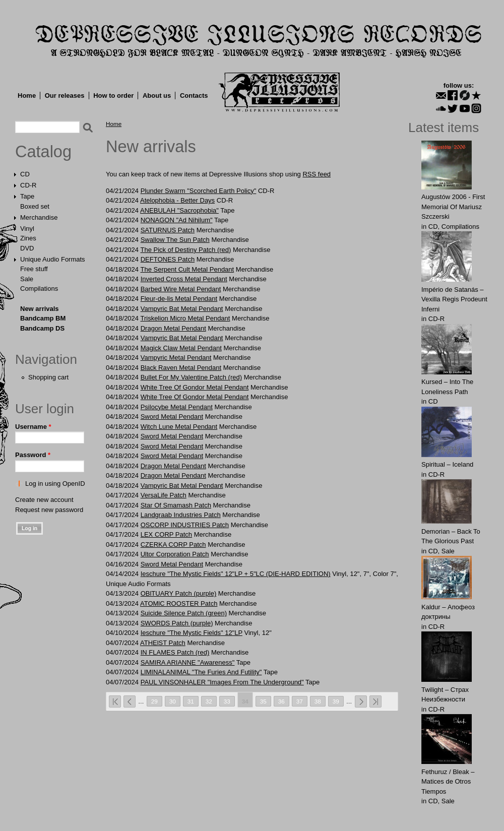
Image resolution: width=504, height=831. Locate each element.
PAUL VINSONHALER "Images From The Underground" (222, 682)
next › (361, 701)
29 (154, 701)
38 (318, 701)
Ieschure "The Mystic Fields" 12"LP (192, 633)
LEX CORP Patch (166, 534)
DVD (27, 248)
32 (209, 701)
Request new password (49, 510)
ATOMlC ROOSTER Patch (179, 603)
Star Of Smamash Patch (176, 505)
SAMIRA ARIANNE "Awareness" (188, 662)
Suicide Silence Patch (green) (184, 613)
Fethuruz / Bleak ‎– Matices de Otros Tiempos (448, 782)
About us (157, 95)
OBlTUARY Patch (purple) (179, 593)
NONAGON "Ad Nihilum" (177, 220)
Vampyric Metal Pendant (176, 358)
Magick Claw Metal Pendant (181, 348)
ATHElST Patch (163, 643)
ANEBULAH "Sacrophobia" (179, 210)
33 (227, 701)
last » (375, 701)
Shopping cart (48, 377)
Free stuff (34, 269)
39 (336, 701)
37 (300, 701)
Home (27, 95)
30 (173, 701)
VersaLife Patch (164, 495)
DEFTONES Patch (168, 259)
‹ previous (130, 701)
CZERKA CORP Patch (173, 545)
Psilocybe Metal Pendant (177, 407)
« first (115, 701)
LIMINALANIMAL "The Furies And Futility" (201, 672)
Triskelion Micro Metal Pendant (185, 318)
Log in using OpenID (55, 484)
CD (25, 174)
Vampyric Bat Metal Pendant (182, 309)
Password (33, 455)
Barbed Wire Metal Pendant (181, 289)
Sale (27, 279)
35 (263, 701)
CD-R (28, 185)
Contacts (194, 95)
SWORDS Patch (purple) (177, 623)
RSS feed (317, 174)
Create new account (44, 500)
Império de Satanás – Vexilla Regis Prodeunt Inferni (454, 299)
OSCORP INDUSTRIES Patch (185, 525)
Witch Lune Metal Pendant (179, 427)
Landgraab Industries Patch (181, 515)
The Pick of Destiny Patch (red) (185, 250)
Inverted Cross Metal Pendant (184, 279)
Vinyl (27, 229)
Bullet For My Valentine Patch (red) (191, 377)
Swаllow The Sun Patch (175, 240)
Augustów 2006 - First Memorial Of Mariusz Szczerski (453, 207)
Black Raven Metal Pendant (181, 368)
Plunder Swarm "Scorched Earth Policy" (199, 191)
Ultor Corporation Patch (175, 554)
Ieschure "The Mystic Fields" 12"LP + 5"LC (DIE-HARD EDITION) (236, 574)
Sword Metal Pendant (172, 417)
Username (33, 427)
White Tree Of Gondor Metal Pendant (195, 387)
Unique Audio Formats (53, 259)
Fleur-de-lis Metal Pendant (179, 299)
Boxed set (35, 206)
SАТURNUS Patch (168, 230)
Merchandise (39, 217)
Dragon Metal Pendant (173, 328)
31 (191, 701)
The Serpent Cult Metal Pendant (187, 269)
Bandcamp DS (42, 328)
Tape (27, 196)
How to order (113, 95)
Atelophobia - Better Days (177, 200)
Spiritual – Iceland (447, 464)
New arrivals (40, 309)
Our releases (65, 95)
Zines (28, 238)
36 (281, 701)
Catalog (43, 152)
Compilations (39, 289)
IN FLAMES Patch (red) (175, 652)
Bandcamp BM (43, 318)
